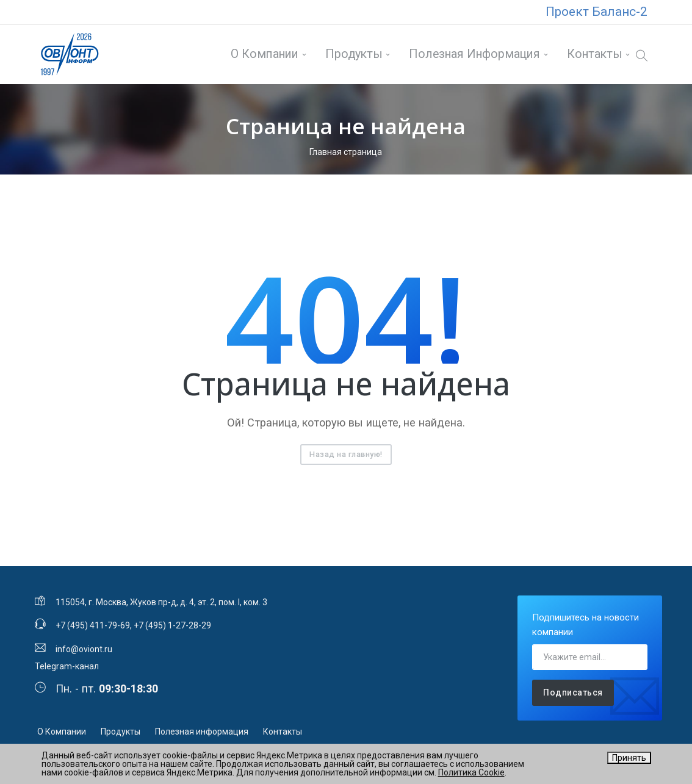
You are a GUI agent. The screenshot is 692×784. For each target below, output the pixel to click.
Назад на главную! (346, 451)
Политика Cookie (471, 772)
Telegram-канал (67, 663)
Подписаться (573, 690)
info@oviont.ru (84, 646)
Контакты (586, 53)
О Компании (257, 53)
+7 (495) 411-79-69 (93, 623)
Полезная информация (467, 53)
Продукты (345, 53)
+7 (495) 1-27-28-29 (172, 623)
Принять (629, 758)
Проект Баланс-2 (596, 12)
